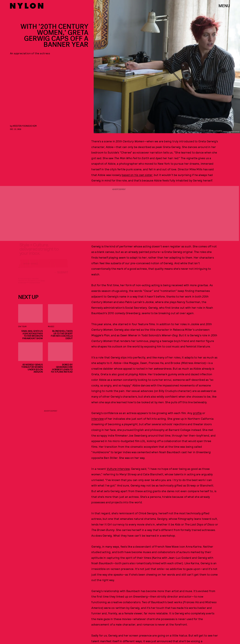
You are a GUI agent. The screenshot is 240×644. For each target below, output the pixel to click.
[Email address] (43, 266)
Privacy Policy (35, 285)
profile (197, 413)
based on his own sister (137, 175)
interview (97, 419)
